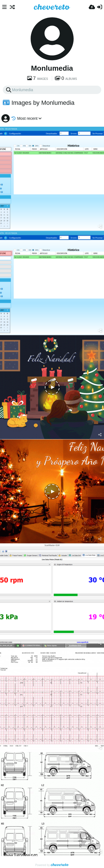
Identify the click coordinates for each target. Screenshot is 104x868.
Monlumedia (52, 68)
